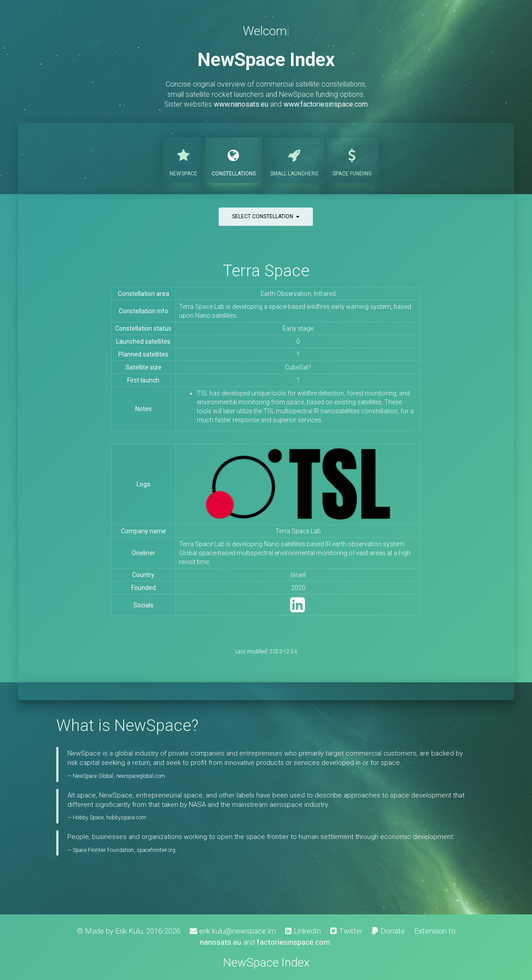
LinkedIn (303, 931)
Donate (388, 931)
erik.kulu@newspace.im (233, 931)
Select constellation (266, 216)
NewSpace (183, 159)
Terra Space (266, 271)
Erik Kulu (129, 931)
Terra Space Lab (298, 531)
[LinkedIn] (297, 609)
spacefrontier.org (156, 850)
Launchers (294, 159)
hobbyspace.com (126, 818)
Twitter (346, 931)
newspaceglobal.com (141, 776)
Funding (352, 159)
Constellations (234, 159)
